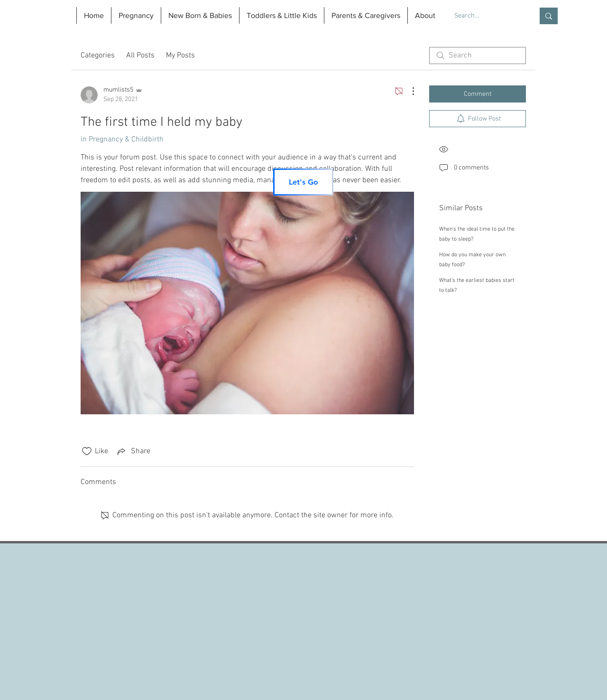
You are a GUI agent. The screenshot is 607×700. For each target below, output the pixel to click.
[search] (478, 56)
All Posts (140, 56)
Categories (98, 56)
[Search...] (487, 16)
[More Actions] (408, 91)
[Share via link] (133, 451)
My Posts (180, 56)
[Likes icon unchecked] (87, 451)
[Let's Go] (303, 182)
